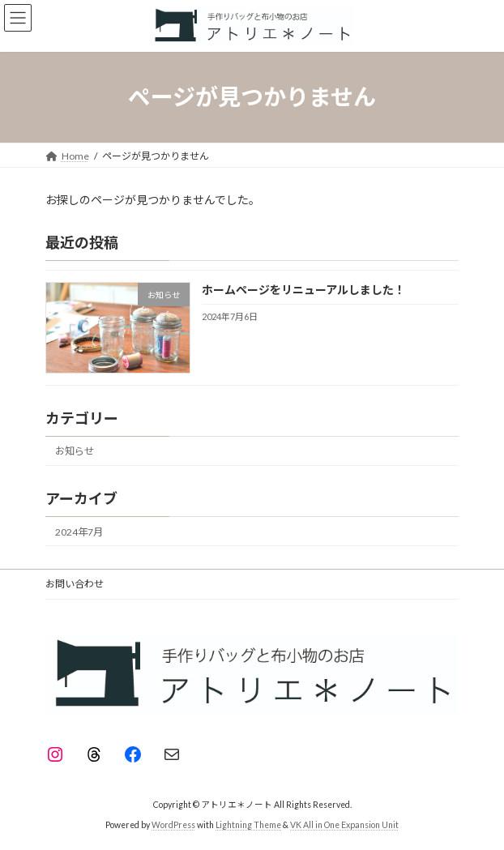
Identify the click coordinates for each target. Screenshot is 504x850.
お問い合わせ (75, 584)
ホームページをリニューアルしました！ (303, 290)
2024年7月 (79, 531)
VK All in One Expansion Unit (344, 825)
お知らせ (75, 451)
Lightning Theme (248, 825)
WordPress (173, 825)
